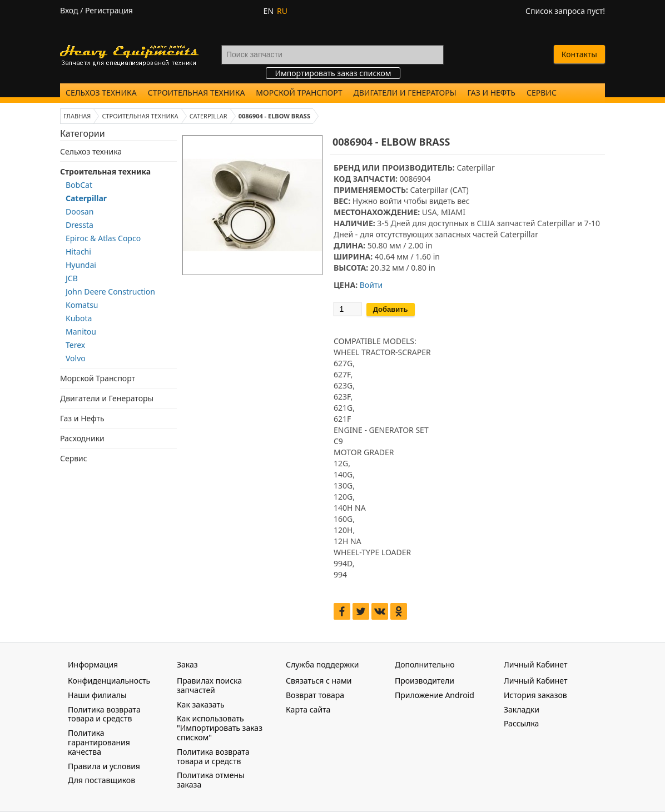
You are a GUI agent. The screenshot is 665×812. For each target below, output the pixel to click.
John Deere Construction (110, 292)
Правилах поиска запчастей (209, 685)
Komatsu (82, 305)
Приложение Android (435, 695)
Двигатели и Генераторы (405, 93)
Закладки (522, 709)
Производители (425, 681)
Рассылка (521, 723)
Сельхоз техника (101, 93)
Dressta (80, 225)
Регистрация (109, 10)
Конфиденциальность (109, 681)
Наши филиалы (97, 695)
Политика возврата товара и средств (104, 714)
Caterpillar (86, 198)
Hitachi (78, 251)
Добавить (391, 309)
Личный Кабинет (535, 681)
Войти (371, 285)
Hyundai (81, 265)
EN (269, 11)
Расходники (82, 438)
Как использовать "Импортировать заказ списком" (220, 728)
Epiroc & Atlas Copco (103, 238)
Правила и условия (104, 766)
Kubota (79, 318)
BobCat (79, 185)
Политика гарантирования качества (99, 742)
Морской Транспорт (299, 93)
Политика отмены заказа (211, 780)
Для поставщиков (101, 780)
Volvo (76, 358)
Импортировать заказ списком (333, 73)
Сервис (542, 93)
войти (390, 201)
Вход (69, 10)
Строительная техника (197, 93)
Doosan (80, 211)
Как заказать (201, 704)
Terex (75, 345)
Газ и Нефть (492, 93)
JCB (72, 278)
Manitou (81, 332)
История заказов (535, 695)
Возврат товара (315, 695)
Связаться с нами (319, 681)
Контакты (579, 54)
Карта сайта (308, 709)
